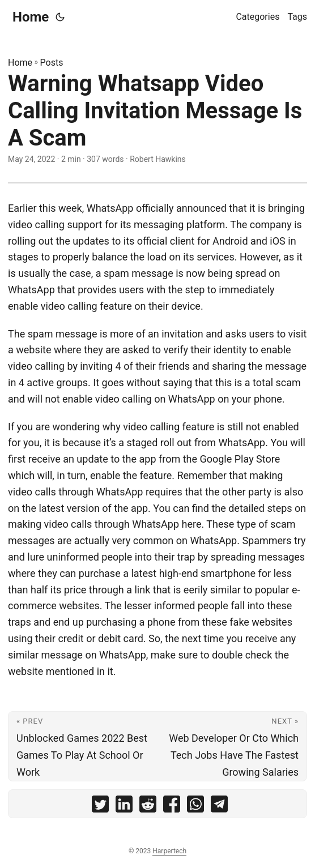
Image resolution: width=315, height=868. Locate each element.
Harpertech (169, 851)
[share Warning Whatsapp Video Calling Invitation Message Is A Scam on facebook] (172, 807)
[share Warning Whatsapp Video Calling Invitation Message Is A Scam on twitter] (100, 807)
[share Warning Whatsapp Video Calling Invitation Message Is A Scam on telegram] (219, 807)
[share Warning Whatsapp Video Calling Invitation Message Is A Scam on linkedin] (124, 807)
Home (31, 17)
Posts (52, 63)
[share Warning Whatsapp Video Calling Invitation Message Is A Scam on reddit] (148, 807)
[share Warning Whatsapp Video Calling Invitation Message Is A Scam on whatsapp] (195, 807)
